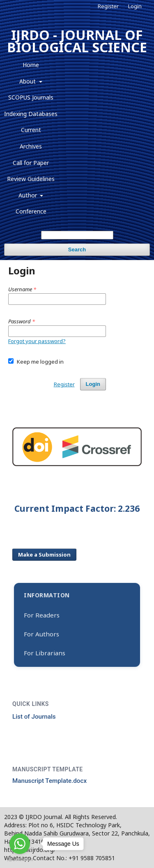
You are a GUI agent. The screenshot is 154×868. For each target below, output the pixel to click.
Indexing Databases (31, 114)
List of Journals (34, 717)
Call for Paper (31, 163)
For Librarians (45, 653)
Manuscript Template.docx (49, 781)
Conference (31, 211)
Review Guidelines (31, 179)
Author (29, 195)
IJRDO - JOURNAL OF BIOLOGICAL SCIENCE (77, 41)
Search (77, 249)
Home (31, 65)
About (28, 81)
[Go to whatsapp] (20, 844)
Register (108, 6)
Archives (31, 146)
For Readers (42, 615)
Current (31, 130)
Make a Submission (44, 555)
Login (135, 6)
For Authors (41, 634)
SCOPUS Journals (31, 97)
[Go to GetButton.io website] (20, 860)
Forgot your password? (37, 341)
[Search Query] (77, 235)
